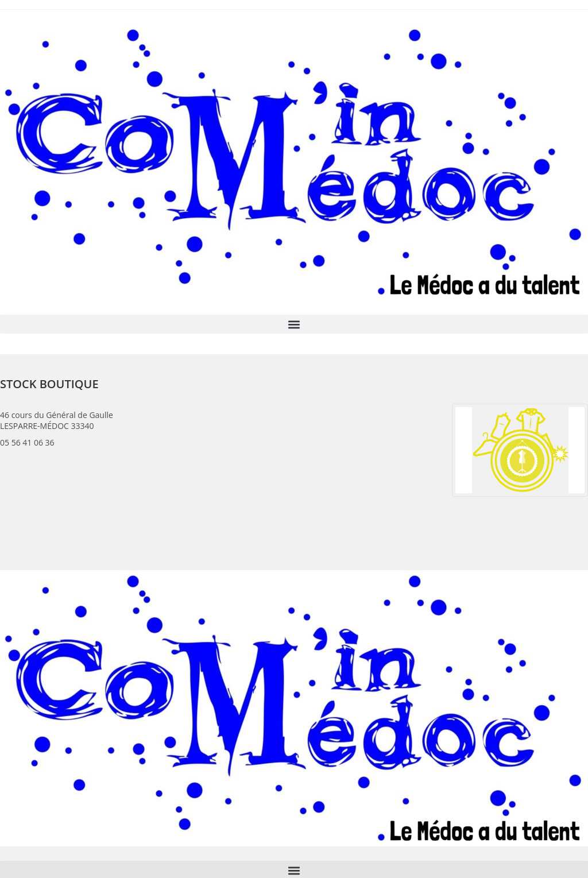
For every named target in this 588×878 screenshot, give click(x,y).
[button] (294, 324)
